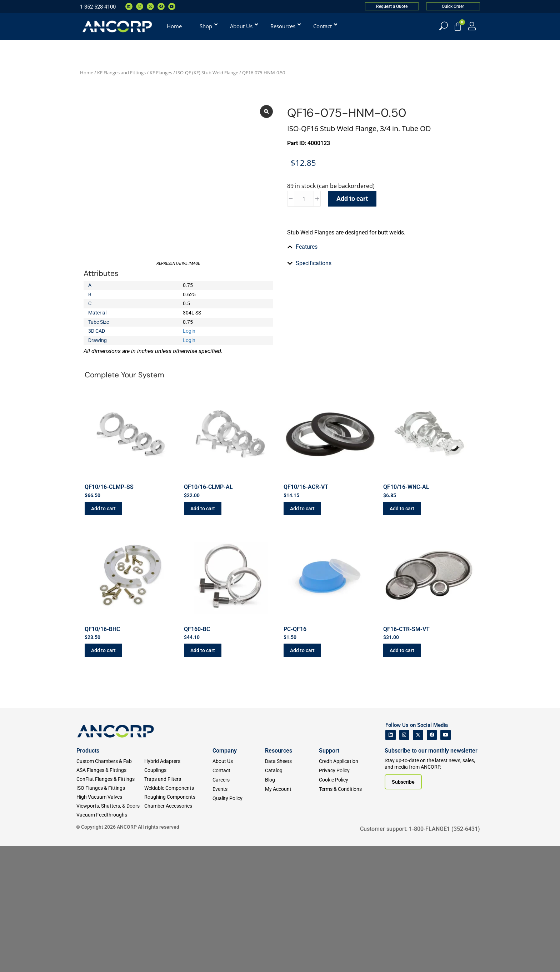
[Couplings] (178, 896)
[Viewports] (110, 932)
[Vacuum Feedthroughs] (110, 941)
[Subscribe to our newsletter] (403, 908)
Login (189, 363)
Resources (279, 877)
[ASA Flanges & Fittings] (110, 896)
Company (225, 877)
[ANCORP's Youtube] (446, 861)
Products (88, 877)
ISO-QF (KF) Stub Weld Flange (207, 73)
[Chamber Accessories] (178, 932)
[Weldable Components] (178, 914)
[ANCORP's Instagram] (404, 861)
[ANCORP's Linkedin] (391, 861)
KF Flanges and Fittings (121, 73)
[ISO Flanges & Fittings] (110, 914)
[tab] (382, 356)
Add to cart (352, 199)
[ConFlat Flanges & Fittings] (110, 905)
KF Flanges (161, 73)
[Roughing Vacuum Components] (178, 923)
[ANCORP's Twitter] (418, 861)
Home (87, 73)
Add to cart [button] (103, 635)
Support (329, 877)
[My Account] (472, 26)
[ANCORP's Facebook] (432, 861)
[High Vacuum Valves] (110, 923)
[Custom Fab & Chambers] (110, 887)
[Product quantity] (304, 199)
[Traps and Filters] (178, 905)
